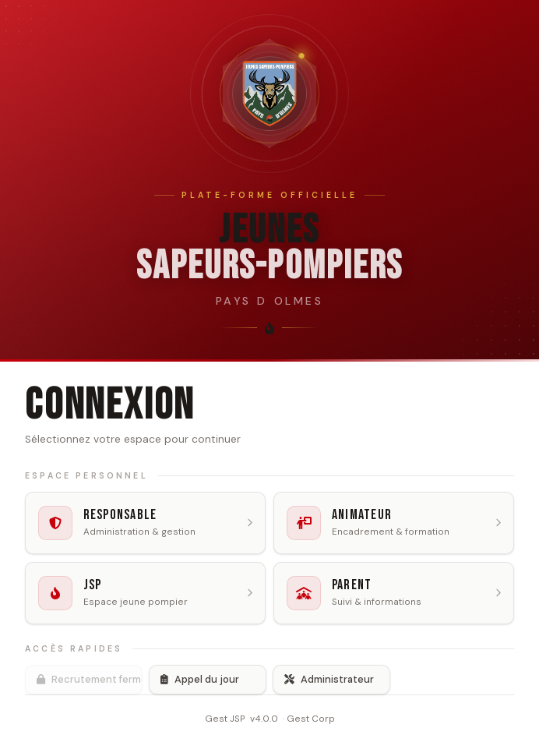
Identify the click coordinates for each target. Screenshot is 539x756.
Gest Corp (311, 719)
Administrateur (329, 679)
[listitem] (145, 523)
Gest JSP (225, 719)
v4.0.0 (264, 719)
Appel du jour (200, 679)
